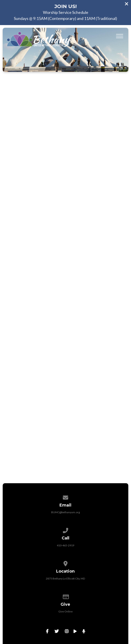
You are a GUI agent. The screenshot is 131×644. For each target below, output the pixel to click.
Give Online (65, 611)
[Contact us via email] (65, 497)
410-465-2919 (65, 545)
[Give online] (65, 596)
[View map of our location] (65, 563)
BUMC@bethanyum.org (65, 512)
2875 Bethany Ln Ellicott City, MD (65, 579)
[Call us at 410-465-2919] (65, 530)
